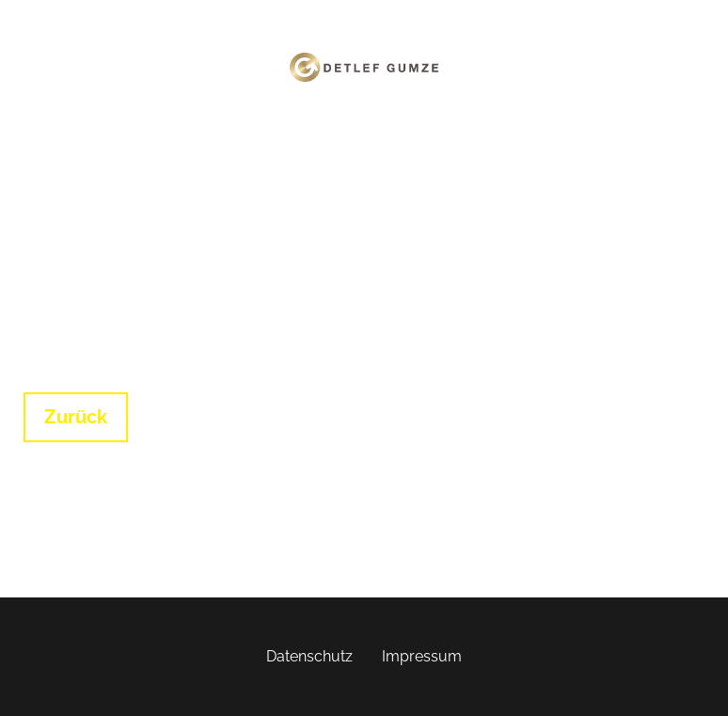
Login (395, 129)
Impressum (422, 656)
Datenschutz (309, 656)
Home (337, 129)
